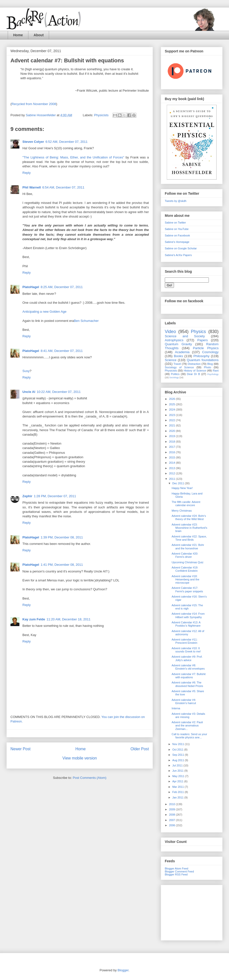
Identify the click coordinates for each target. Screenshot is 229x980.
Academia (182, 352)
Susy (26, 371)
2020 (172, 431)
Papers (203, 340)
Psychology (213, 374)
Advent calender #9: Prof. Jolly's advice (187, 658)
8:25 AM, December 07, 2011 (62, 287)
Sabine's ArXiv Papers (178, 255)
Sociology (174, 377)
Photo (207, 367)
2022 (172, 420)
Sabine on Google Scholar (181, 248)
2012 (172, 473)
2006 (172, 825)
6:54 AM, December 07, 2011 (63, 187)
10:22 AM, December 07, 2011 (59, 392)
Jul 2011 (178, 765)
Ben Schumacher (86, 321)
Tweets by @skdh (176, 201)
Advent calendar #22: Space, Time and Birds (189, 538)
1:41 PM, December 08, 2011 (62, 565)
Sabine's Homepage (177, 242)
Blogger (123, 970)
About (39, 35)
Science (171, 360)
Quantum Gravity (178, 344)
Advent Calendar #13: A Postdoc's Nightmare (186, 624)
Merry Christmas (182, 511)
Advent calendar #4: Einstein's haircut (184, 701)
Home (18, 35)
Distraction (194, 364)
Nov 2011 (178, 744)
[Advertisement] (192, 912)
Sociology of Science (179, 367)
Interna (176, 708)
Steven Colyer (33, 142)
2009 (172, 809)
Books (178, 356)
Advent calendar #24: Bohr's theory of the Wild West (189, 517)
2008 (172, 815)
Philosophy (201, 356)
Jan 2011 (178, 797)
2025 (172, 404)
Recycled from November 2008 (34, 104)
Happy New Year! (182, 488)
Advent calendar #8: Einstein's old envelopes (188, 667)
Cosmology (210, 352)
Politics (175, 374)
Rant (216, 371)
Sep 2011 (178, 755)
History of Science (195, 371)
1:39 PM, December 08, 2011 (62, 537)
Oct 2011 (178, 750)
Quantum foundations (203, 360)
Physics (199, 332)
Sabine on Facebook (177, 235)
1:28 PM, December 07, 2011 (55, 496)
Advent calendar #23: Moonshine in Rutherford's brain (189, 528)
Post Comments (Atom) (89, 778)
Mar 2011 (178, 787)
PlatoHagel (31, 287)
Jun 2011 (178, 771)
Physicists (101, 115)
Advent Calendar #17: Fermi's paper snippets (187, 589)
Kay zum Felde (34, 619)
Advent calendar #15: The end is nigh (187, 607)
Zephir (27, 496)
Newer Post (21, 749)
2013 (172, 468)
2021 (172, 425)
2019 (172, 436)
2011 (172, 479)
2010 (172, 804)
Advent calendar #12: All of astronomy (188, 633)
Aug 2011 (178, 760)
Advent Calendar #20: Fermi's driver (185, 555)
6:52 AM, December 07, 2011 (67, 142)
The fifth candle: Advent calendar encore (186, 504)
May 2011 (179, 776)
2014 (172, 463)
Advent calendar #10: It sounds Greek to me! (186, 650)
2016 (172, 452)
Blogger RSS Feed (176, 874)
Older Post (140, 749)
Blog (210, 364)
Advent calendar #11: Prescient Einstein (184, 641)
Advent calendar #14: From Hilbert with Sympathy (188, 615)
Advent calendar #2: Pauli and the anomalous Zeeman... (187, 725)
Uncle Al (29, 392)
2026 (172, 399)
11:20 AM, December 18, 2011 (68, 619)
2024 (172, 410)
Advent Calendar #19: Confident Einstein (185, 569)
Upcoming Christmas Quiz (187, 562)
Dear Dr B (194, 374)
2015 (172, 457)
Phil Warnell (32, 187)
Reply (27, 173)
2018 (172, 442)
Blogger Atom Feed (176, 868)
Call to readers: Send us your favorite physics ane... (189, 736)
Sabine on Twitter (175, 223)
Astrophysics (174, 340)
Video (170, 332)
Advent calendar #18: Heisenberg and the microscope (185, 579)
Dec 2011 (178, 483)
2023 (172, 415)
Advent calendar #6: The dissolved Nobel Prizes (187, 684)
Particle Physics (206, 348)
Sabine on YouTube (177, 229)
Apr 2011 (178, 781)
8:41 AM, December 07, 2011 (62, 351)
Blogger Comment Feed (179, 871)
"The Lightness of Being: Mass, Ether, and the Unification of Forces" (73, 157)
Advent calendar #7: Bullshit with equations (188, 676)
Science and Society (185, 336)
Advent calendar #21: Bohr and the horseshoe (188, 547)
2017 (172, 447)
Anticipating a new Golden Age (44, 312)
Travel (177, 364)
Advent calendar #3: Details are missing (188, 715)
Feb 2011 (178, 792)
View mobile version (80, 758)
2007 (172, 820)
